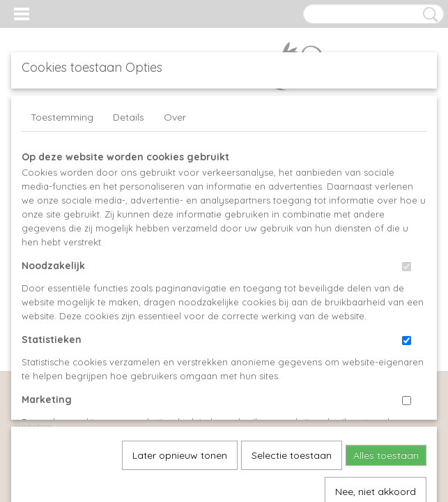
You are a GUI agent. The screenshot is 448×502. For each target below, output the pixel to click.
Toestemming (62, 117)
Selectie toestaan (292, 302)
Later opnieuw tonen (180, 302)
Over (175, 117)
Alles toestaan (386, 302)
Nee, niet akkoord (376, 338)
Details (129, 117)
